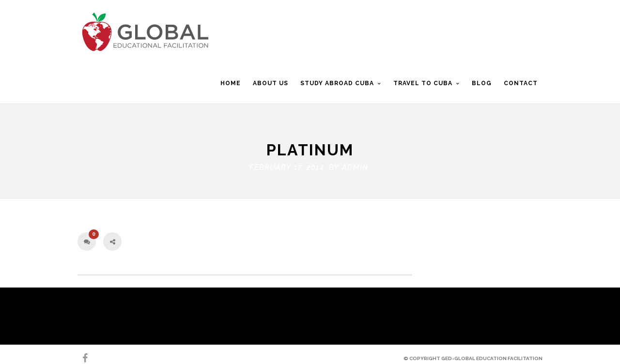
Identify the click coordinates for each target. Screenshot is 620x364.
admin (355, 165)
